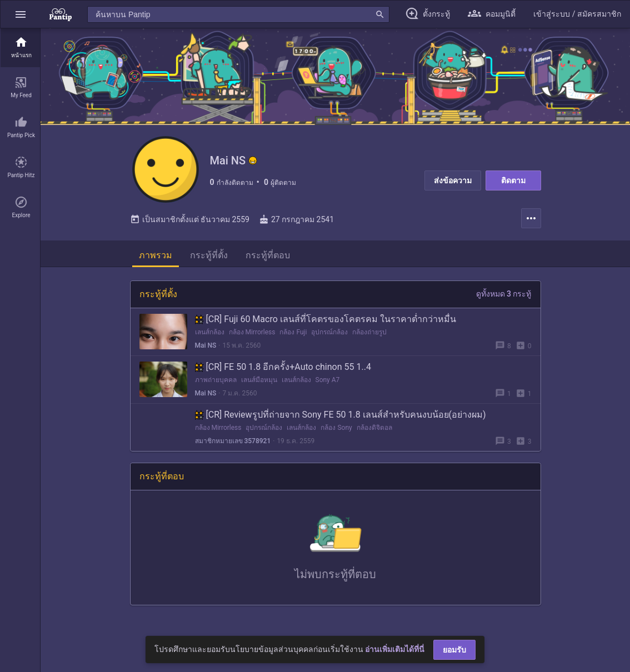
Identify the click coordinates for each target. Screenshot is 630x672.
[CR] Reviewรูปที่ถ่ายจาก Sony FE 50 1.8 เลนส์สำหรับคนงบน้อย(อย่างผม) (341, 415)
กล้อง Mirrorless (252, 332)
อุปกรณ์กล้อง (329, 332)
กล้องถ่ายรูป (369, 332)
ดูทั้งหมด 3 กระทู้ (504, 294)
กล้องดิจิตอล (374, 428)
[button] (21, 14)
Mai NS (206, 345)
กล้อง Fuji (293, 332)
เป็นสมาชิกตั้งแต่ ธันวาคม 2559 (190, 219)
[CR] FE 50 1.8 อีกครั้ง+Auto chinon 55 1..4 (283, 367)
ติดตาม (513, 180)
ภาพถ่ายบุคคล (216, 380)
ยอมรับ (454, 650)
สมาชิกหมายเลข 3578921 (233, 441)
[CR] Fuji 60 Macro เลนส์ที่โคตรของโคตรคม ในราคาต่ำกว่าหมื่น (326, 319)
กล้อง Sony (336, 428)
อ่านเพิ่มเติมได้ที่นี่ (395, 649)
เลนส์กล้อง (210, 332)
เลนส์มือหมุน (259, 380)
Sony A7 (328, 380)
